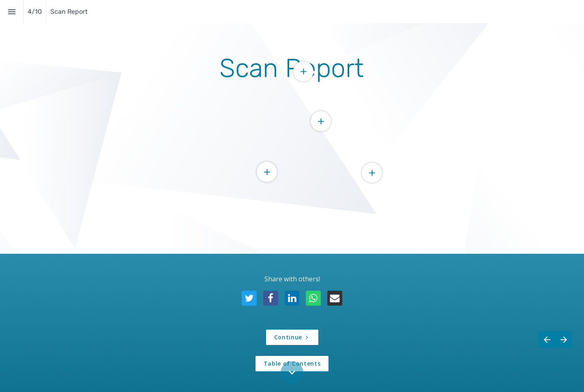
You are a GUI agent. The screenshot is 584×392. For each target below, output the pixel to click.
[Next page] (564, 349)
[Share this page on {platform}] (249, 298)
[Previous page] (547, 349)
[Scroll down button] (292, 373)
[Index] (12, 12)
